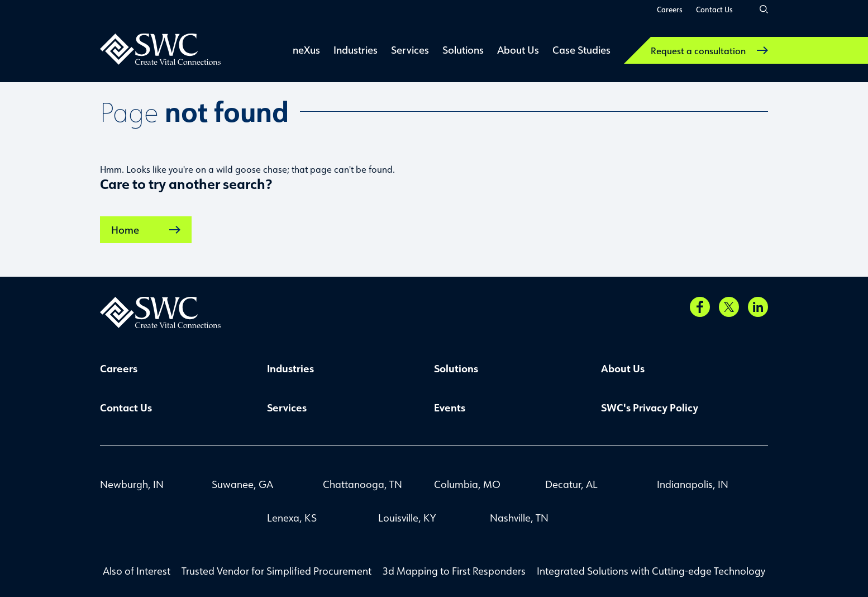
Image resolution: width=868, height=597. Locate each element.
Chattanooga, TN (363, 484)
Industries (290, 368)
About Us (623, 368)
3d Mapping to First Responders (454, 571)
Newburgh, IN (132, 484)
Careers (670, 9)
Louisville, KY (407, 518)
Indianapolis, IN (693, 484)
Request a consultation (709, 51)
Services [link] (410, 50)
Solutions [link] (463, 50)
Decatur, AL (571, 484)
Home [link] (146, 230)
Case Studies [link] (581, 50)
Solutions (456, 368)
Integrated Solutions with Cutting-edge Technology (651, 571)
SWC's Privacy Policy (650, 408)
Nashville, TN (519, 518)
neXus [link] (306, 50)
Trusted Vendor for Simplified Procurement (276, 571)
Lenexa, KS (292, 518)
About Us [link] (518, 50)
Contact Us (714, 9)
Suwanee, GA (242, 484)
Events (450, 408)
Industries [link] (356, 50)
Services (287, 408)
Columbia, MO (467, 484)
